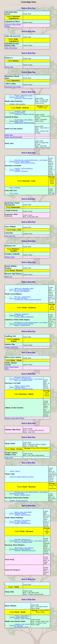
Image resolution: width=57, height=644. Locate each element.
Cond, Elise (14, 196)
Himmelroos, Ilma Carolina (13, 87)
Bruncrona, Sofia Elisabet (24, 99)
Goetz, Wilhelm (15, 190)
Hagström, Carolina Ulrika (24, 393)
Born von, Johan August (23, 300)
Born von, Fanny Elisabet (19, 301)
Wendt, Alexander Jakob (18, 518)
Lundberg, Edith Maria (11, 350)
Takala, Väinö (9, 462)
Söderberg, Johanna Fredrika (25, 116)
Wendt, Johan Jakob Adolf (24, 517)
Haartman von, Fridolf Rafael (20, 164)
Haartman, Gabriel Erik (23, 380)
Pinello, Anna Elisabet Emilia (13, 140)
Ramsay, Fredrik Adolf (23, 390)
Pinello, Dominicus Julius (24, 96)
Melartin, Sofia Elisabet (19, 528)
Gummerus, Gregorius (22, 316)
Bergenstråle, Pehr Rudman (24, 122)
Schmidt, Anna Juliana (18, 105)
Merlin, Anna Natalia (22, 294)
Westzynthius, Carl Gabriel (24, 553)
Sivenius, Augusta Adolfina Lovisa (22, 481)
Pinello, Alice (9, 138)
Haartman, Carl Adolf (17, 498)
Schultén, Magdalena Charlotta (25, 557)
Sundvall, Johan (20, 113)
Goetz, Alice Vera (10, 239)
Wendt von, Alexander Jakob (24, 290)
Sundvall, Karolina (21, 175)
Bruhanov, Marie (10, 260)
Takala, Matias (15, 475)
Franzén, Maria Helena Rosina (25, 165)
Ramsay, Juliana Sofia (23, 329)
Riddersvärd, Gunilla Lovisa (25, 125)
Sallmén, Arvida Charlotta (19, 506)
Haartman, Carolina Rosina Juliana (22, 327)
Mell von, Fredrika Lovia (24, 384)
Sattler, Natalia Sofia (23, 529)
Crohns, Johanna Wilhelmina (24, 319)
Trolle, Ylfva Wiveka (11, 48)
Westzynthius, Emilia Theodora (20, 555)
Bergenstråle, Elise (17, 124)
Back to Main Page (28, 8)
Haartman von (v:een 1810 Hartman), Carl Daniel (31, 162)
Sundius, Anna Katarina (23, 520)
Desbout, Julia (9, 67)
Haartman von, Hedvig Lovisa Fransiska (28, 303)
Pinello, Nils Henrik (17, 97)
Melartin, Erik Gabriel (23, 526)
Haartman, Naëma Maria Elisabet (15, 422)
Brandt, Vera (8, 279)
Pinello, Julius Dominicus (24, 171)
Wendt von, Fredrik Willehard (20, 292)
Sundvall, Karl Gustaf (18, 114)
